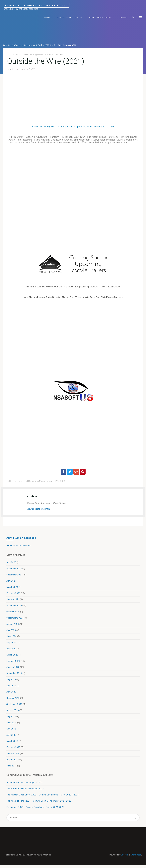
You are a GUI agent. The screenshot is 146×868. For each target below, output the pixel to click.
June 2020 (12, 638)
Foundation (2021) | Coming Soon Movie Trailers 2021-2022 (35, 809)
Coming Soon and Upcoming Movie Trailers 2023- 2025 (32, 45)
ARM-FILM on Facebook (21, 538)
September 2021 (15, 576)
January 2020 (13, 669)
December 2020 (14, 607)
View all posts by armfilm (39, 509)
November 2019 (14, 675)
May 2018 (11, 731)
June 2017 (12, 768)
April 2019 (11, 693)
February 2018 (14, 749)
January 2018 (13, 755)
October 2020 (13, 613)
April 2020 (11, 650)
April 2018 (11, 737)
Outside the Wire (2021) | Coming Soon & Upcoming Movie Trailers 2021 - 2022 (73, 127)
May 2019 (11, 687)
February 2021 (14, 594)
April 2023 (11, 563)
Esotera (124, 857)
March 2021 (12, 588)
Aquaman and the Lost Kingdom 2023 (25, 785)
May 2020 (11, 644)
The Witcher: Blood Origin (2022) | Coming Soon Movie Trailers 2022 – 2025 (43, 797)
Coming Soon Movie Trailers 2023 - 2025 (46, 5)
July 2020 (11, 631)
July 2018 (11, 718)
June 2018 (12, 724)
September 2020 (15, 619)
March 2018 (12, 743)
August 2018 (13, 712)
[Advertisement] (73, 99)
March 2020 (12, 656)
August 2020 (13, 625)
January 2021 (13, 600)
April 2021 (11, 582)
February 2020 (14, 662)
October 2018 (13, 700)
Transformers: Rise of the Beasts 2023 (25, 791)
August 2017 (13, 762)
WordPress (136, 857)
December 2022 (14, 570)
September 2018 (15, 706)
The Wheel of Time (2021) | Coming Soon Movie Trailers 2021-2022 (39, 803)
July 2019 (11, 681)
